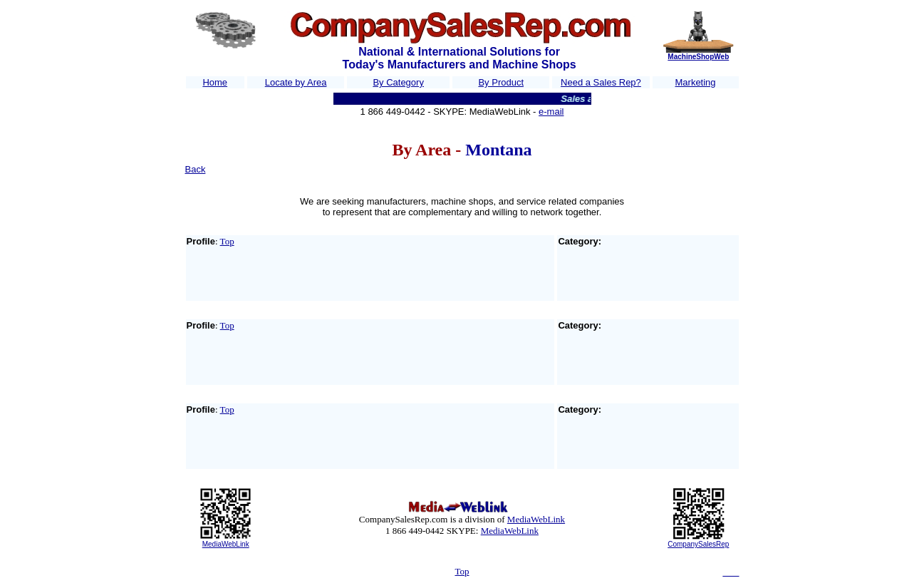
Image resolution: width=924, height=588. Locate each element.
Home (215, 82)
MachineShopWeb (698, 57)
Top (227, 241)
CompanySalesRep (698, 544)
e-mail (551, 112)
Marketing (696, 82)
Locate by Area (296, 82)
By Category (398, 82)
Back (196, 169)
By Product (501, 82)
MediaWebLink (226, 544)
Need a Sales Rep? (601, 82)
